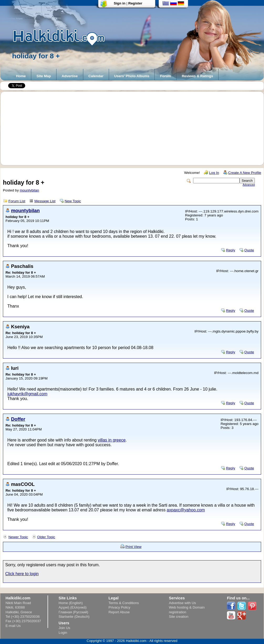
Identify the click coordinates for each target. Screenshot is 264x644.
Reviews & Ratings (197, 76)
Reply (231, 250)
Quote (249, 250)
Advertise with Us (182, 603)
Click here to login (22, 574)
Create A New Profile (245, 173)
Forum (165, 76)
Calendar (96, 76)
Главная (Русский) (73, 612)
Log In (214, 173)
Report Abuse (119, 612)
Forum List (17, 201)
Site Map (44, 76)
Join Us (64, 628)
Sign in (120, 3)
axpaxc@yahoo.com (186, 510)
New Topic (73, 201)
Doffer (18, 419)
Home (21, 76)
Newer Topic (18, 537)
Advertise (70, 76)
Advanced (249, 185)
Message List (45, 201)
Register (135, 3)
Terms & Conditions (124, 603)
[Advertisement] (135, 128)
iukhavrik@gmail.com (27, 394)
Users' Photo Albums (132, 76)
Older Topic (46, 537)
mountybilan (29, 190)
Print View (134, 547)
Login (63, 633)
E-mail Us (13, 626)
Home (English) (71, 603)
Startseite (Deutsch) (74, 617)
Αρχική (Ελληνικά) (73, 607)
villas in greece (112, 440)
